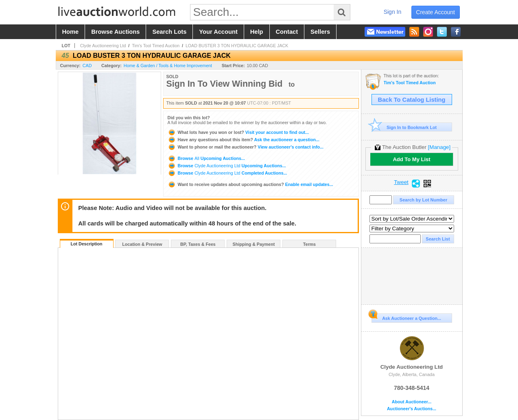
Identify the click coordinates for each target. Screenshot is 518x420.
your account (218, 32)
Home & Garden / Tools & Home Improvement (168, 66)
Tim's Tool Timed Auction (156, 46)
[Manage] (439, 147)
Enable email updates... (250, 184)
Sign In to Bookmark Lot (404, 127)
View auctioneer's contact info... (246, 147)
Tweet (401, 182)
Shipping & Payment (254, 244)
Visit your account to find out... (238, 132)
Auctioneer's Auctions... (412, 409)
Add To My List (411, 159)
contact (287, 32)
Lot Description (86, 244)
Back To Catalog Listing (412, 100)
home (71, 32)
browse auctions (115, 32)
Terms (309, 244)
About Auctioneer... (412, 402)
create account (435, 12)
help (257, 32)
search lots (169, 32)
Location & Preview (142, 244)
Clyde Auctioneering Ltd (103, 46)
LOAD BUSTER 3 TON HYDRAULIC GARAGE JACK (237, 46)
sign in (393, 12)
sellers (320, 32)
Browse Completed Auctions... (227, 173)
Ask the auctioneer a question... (244, 140)
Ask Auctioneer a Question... (406, 317)
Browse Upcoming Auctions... (206, 158)
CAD (87, 66)
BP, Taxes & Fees (198, 244)
